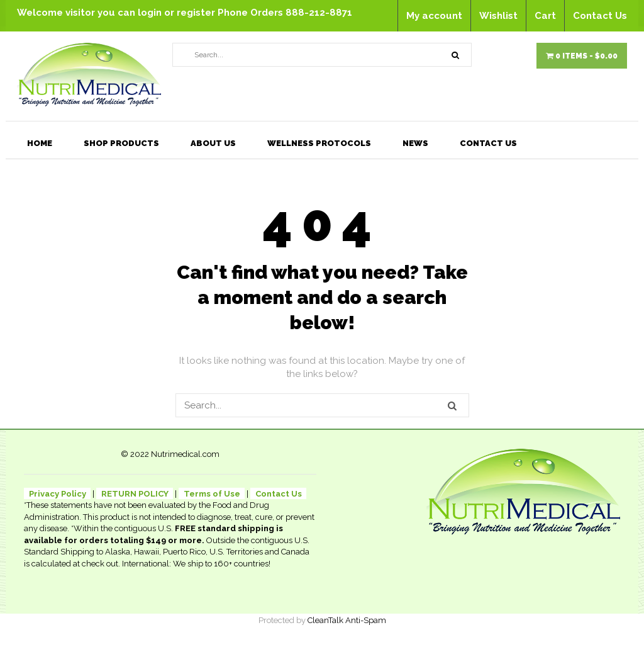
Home (40, 143)
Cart (545, 16)
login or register (178, 13)
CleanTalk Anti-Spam (347, 620)
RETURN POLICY (135, 494)
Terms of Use (212, 494)
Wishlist (498, 16)
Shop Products (121, 143)
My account (434, 16)
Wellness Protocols (319, 143)
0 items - (582, 56)
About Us (213, 143)
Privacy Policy (58, 494)
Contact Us (600, 16)
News (415, 143)
